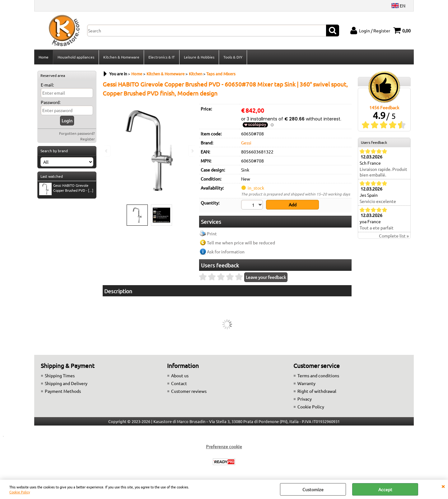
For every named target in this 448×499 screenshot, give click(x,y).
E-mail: (47, 85)
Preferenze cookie (224, 446)
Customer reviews (189, 391)
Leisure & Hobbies (199, 57)
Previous (107, 151)
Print (212, 233)
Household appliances (76, 57)
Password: (51, 102)
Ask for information (226, 252)
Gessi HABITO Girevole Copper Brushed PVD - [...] (66, 188)
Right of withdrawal (317, 391)
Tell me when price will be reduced (241, 242)
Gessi (246, 143)
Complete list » (394, 236)
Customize (313, 489)
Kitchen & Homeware (121, 57)
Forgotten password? (77, 133)
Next (192, 151)
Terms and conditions (318, 375)
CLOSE (443, 486)
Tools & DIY (233, 57)
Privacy (305, 399)
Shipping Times (60, 375)
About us (180, 375)
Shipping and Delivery (66, 383)
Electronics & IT (162, 57)
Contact (179, 383)
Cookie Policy (20, 492)
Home (44, 57)
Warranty (306, 383)
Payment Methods (63, 391)
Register (88, 139)
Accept (385, 489)
